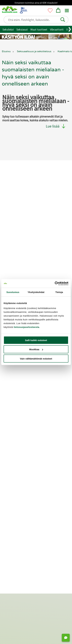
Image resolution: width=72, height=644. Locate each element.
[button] (63, 20)
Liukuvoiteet (13, 506)
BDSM (9, 493)
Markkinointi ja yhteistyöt (20, 250)
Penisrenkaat (14, 484)
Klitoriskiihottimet (50, 454)
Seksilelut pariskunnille (19, 458)
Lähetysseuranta (15, 211)
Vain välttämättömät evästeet (36, 358)
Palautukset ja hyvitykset (20, 201)
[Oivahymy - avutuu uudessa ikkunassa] (51, 579)
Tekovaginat (46, 463)
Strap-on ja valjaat (50, 489)
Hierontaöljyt (14, 511)
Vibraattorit (57, 29)
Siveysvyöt (45, 484)
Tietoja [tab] (59, 292)
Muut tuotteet (39, 29)
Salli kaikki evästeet (36, 340)
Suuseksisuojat (15, 502)
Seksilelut (8, 29)
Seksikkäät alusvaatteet (20, 467)
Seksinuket (45, 498)
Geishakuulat (14, 515)
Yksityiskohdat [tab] (36, 292)
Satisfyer (44, 458)
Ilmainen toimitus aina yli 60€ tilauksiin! (36, 3)
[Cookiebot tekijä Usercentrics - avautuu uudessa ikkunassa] (55, 283)
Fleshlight (45, 472)
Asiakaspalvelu (14, 190)
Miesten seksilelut (17, 450)
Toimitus (10, 196)
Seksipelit (45, 506)
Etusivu (6, 51)
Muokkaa (36, 349)
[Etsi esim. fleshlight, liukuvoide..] (37, 20)
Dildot (43, 445)
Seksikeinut (46, 493)
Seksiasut (22, 29)
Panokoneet (46, 502)
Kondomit (12, 498)
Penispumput (14, 480)
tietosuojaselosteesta (27, 327)
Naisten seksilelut (16, 454)
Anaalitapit (45, 480)
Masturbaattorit (48, 467)
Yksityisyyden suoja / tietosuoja (23, 206)
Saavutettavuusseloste (18, 216)
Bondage (11, 489)
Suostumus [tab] (13, 292)
